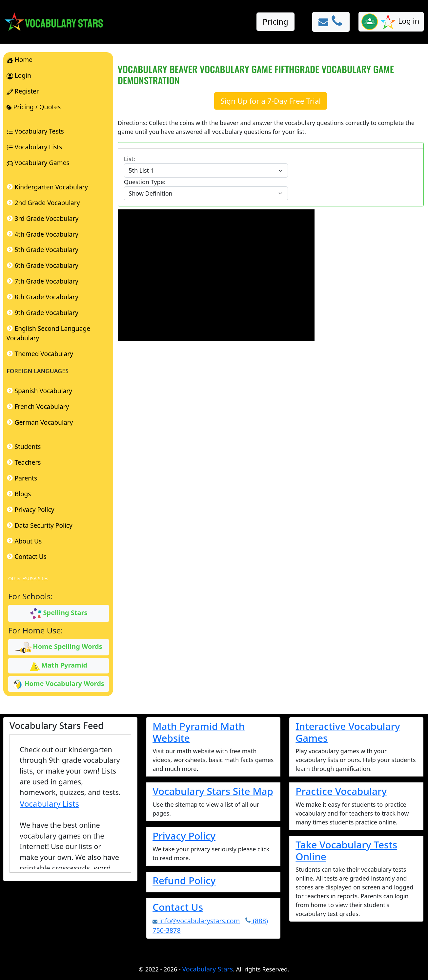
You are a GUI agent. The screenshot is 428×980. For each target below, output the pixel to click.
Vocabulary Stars (207, 969)
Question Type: (145, 182)
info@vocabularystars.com (196, 921)
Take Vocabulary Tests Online (346, 851)
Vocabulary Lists (49, 804)
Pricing (275, 21)
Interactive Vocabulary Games (348, 732)
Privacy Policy (184, 836)
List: (130, 159)
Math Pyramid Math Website (199, 732)
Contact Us (178, 907)
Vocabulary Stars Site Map (213, 791)
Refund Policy (184, 880)
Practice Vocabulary (341, 791)
